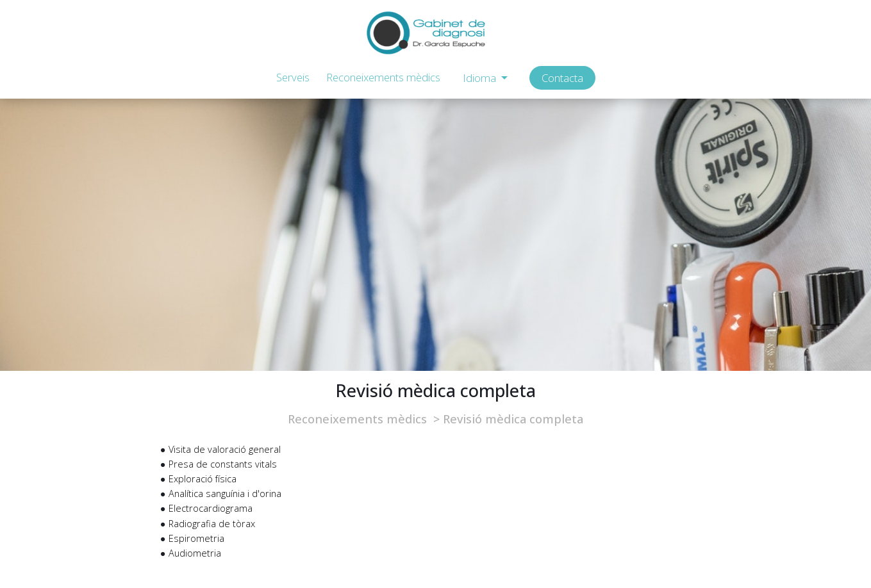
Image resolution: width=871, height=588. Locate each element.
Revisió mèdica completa (513, 419)
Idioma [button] (481, 78)
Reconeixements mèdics (383, 77)
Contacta (562, 78)
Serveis (293, 77)
